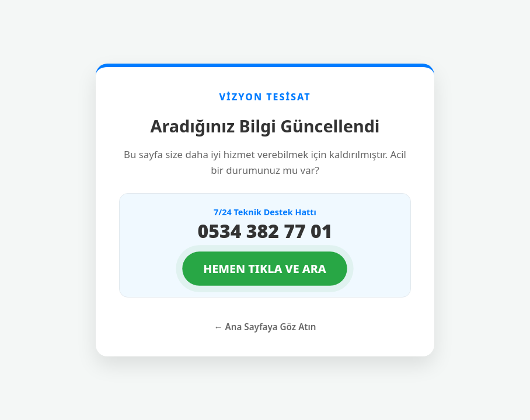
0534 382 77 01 (265, 231)
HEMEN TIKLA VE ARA (265, 269)
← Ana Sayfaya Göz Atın (265, 327)
